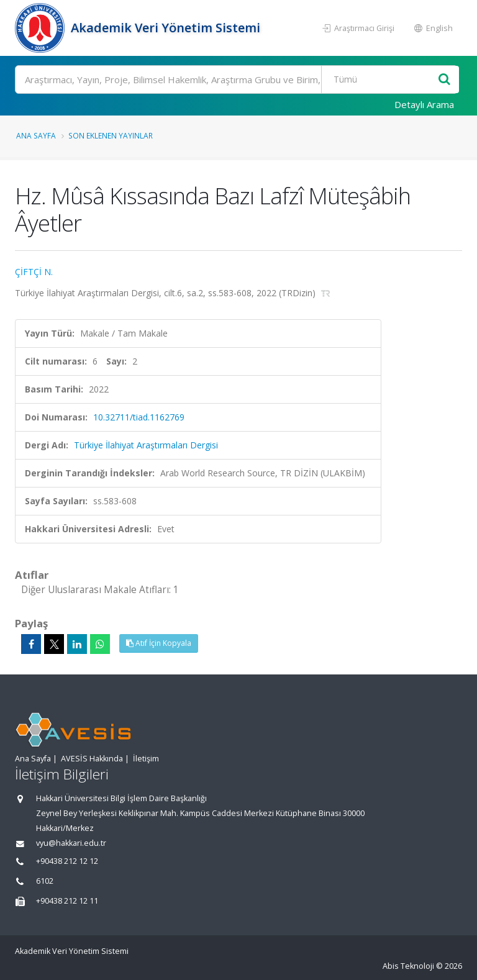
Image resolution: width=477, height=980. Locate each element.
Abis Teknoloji (408, 966)
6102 (45, 881)
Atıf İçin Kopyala (159, 643)
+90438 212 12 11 (67, 901)
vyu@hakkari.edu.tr (71, 843)
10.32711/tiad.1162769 (139, 417)
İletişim (146, 759)
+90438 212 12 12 (67, 861)
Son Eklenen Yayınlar (111, 135)
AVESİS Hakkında (92, 759)
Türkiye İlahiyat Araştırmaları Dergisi (146, 445)
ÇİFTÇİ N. (34, 272)
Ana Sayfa (36, 135)
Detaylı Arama (424, 104)
